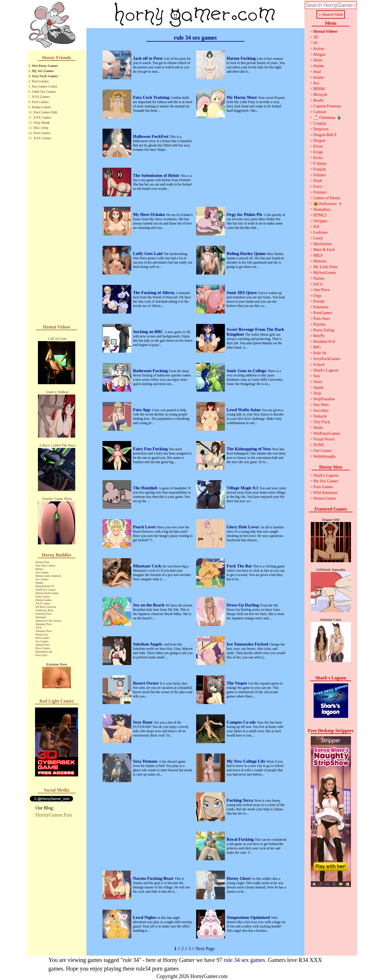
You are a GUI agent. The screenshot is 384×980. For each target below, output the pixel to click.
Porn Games (40, 81)
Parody (319, 301)
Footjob (320, 169)
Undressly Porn (45, 610)
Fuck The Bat (240, 566)
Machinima (323, 244)
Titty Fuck (322, 422)
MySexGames (325, 273)
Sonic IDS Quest (242, 293)
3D (316, 37)
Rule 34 (320, 353)
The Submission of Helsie (157, 175)
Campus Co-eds (242, 722)
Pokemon (321, 307)
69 (315, 43)
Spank (318, 387)
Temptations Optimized (249, 917)
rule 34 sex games (244, 960)
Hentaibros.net (44, 652)
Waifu (318, 428)
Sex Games (42, 572)
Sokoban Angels (148, 644)
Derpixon (321, 129)
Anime (319, 66)
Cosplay (320, 123)
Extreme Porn (44, 614)
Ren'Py (319, 336)
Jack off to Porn (148, 58)
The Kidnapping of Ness (249, 449)
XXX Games (41, 97)
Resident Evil (324, 342)
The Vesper (238, 683)
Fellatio (320, 175)
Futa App (142, 410)
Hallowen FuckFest (151, 136)
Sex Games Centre (45, 86)
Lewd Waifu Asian (244, 410)
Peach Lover (145, 527)
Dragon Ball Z (325, 135)
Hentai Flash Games (47, 593)
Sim (317, 376)
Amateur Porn (44, 624)
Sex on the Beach (149, 605)
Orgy (318, 296)
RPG (317, 347)
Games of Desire (327, 198)
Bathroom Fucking (151, 371)
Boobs (319, 100)
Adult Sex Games (44, 92)
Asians (319, 77)
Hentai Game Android (48, 576)
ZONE (319, 445)
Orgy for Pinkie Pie (245, 214)
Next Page (205, 949)
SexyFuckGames (327, 359)
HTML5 (320, 215)
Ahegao (319, 54)
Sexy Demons (146, 761)
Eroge (318, 152)
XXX (39, 628)
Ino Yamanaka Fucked (248, 644)
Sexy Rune (143, 722)
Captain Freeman (327, 106)
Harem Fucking (242, 58)
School (319, 365)
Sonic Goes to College (247, 371)
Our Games (323, 451)
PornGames (323, 313)
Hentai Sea (42, 634)
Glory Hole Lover (243, 527)
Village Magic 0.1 (243, 488)
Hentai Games (44, 600)
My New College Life (246, 761)
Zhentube (41, 617)
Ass (316, 83)
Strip (317, 393)
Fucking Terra (240, 800)
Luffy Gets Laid (148, 254)
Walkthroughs (325, 456)
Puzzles (320, 324)
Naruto (319, 278)
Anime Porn (43, 645)
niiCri (318, 284)
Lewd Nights (145, 917)
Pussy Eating (324, 330)
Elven (318, 146)
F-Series (320, 164)
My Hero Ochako (149, 214)
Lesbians (321, 232)
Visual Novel (324, 439)
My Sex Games (43, 71)
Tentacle (320, 416)
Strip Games (43, 597)
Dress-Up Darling (243, 605)
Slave (318, 382)
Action (319, 49)
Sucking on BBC (149, 332)
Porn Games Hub (46, 112)
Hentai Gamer (42, 107)
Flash (318, 181)
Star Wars (321, 405)
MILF (318, 255)
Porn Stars (42, 655)
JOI (316, 227)
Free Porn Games (46, 566)
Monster (320, 261)
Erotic (318, 158)
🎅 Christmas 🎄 (327, 118)
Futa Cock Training (152, 97)
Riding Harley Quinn (247, 254)
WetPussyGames (327, 433)
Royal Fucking (241, 839)
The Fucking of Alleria (154, 293)
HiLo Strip (41, 128)
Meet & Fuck (324, 250)
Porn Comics (43, 648)
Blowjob (320, 95)
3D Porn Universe (46, 607)
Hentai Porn (43, 562)
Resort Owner (146, 683)
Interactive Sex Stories (49, 621)
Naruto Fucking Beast (154, 878)
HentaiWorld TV (45, 586)
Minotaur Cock (148, 566)
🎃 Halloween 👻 (328, 204)
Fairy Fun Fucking (151, 449)
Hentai (39, 569)
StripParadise (324, 399)
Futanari (320, 192)
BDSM (319, 89)
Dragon (319, 141)
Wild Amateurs (326, 493)
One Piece (322, 290)
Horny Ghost (239, 878)
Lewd (318, 238)
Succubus (321, 410)
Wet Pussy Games (45, 66)
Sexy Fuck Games (45, 76)
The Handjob (146, 488)
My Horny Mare (242, 97)
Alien (318, 60)
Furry (318, 186)
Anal (317, 72)
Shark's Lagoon (326, 370)
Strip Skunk (42, 123)
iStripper (320, 221)
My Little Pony (326, 267)
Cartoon (320, 112)
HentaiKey (322, 209)
